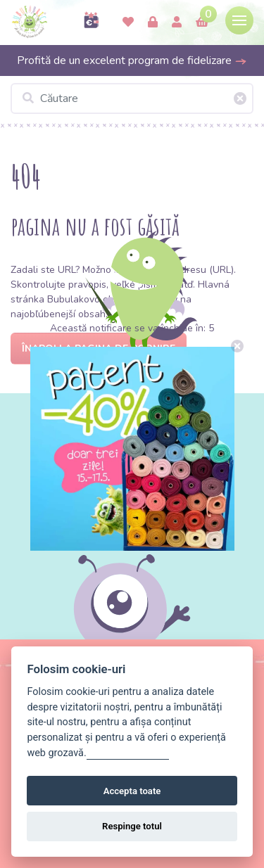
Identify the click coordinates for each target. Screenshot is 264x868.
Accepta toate (132, 791)
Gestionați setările (128, 753)
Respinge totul (132, 826)
